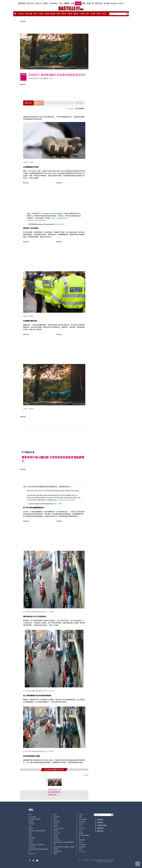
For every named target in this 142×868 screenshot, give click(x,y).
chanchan (32, 854)
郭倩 (55, 819)
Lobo (80, 831)
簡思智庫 (82, 840)
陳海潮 (56, 849)
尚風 (30, 835)
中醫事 (70, 14)
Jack (30, 833)
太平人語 (57, 833)
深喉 (55, 815)
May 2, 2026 (58, 504)
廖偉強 (56, 838)
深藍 (80, 817)
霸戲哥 (31, 828)
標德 (55, 854)
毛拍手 (81, 815)
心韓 (72, 3)
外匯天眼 (32, 824)
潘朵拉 (31, 840)
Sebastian (82, 822)
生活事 (106, 3)
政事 (35, 14)
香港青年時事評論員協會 (37, 831)
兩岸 (87, 14)
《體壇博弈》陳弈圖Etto (37, 845)
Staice (81, 842)
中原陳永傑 (83, 845)
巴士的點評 (32, 817)
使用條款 (100, 822)
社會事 (41, 14)
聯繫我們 (100, 828)
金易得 (56, 835)
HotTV (121, 3)
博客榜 (99, 14)
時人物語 (57, 822)
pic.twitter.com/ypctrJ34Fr (66, 500)
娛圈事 (67, 3)
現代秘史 (57, 817)
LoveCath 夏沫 (59, 828)
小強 (80, 826)
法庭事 (47, 14)
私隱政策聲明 (102, 825)
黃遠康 (81, 833)
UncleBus (57, 840)
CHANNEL (54, 3)
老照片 (31, 842)
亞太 (61, 3)
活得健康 (82, 847)
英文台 (39, 3)
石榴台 (45, 3)
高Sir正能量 (83, 819)
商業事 (64, 14)
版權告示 (100, 820)
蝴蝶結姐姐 (57, 851)
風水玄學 (82, 828)
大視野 (82, 14)
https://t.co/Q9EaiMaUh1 (60, 218)
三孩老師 (32, 838)
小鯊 (30, 826)
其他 (104, 14)
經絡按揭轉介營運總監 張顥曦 (64, 847)
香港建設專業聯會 (35, 819)
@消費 (93, 14)
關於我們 (100, 831)
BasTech (114, 3)
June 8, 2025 (60, 224)
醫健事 (76, 14)
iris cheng (82, 851)
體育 (84, 3)
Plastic (78, 3)
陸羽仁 (56, 824)
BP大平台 (31, 3)
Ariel (30, 815)
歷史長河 (99, 3)
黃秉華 (56, 831)
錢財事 (53, 14)
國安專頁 (22, 3)
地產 (58, 14)
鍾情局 (31, 822)
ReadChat (32, 847)
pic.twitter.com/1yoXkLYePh (36, 220)
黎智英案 (29, 14)
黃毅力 (56, 826)
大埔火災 (21, 14)
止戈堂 (81, 824)
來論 (80, 849)
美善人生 (90, 3)
